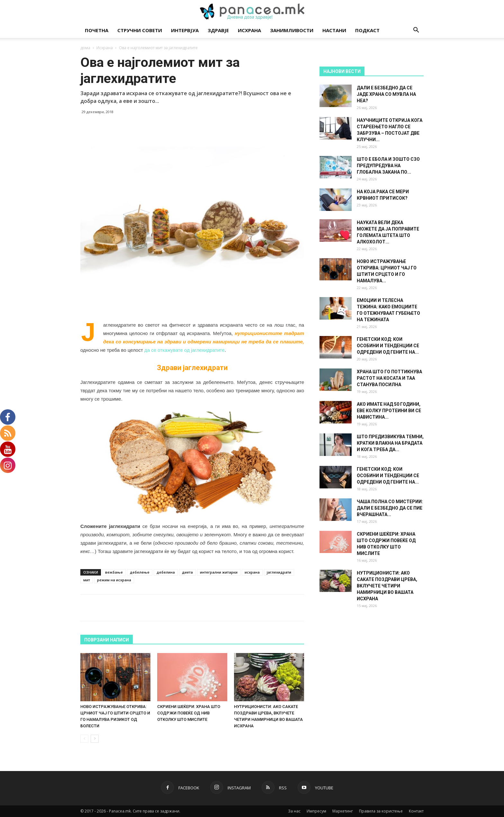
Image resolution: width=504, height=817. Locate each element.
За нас (294, 811)
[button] (416, 31)
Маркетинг (343, 811)
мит (87, 580)
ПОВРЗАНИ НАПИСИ (107, 640)
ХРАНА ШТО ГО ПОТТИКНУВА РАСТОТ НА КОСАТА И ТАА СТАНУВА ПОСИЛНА (389, 378)
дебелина (166, 572)
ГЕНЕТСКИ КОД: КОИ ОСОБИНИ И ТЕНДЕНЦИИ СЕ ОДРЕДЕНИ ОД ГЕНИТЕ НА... (388, 346)
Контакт (416, 811)
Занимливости (292, 30)
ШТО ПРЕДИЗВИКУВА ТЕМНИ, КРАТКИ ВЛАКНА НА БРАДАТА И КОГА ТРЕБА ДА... (390, 443)
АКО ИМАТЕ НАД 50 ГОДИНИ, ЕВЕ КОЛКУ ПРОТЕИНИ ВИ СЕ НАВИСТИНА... (389, 411)
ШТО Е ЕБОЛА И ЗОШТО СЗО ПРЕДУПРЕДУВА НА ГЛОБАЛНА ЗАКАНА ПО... (388, 166)
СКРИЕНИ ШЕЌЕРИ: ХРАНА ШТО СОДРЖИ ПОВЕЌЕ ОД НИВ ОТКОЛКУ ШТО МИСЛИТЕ (189, 713)
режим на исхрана (114, 580)
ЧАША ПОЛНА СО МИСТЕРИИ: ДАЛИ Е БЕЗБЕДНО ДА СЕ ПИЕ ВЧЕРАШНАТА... (390, 508)
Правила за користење (381, 811)
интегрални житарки (219, 572)
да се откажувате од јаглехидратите (184, 350)
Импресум (316, 811)
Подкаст (367, 30)
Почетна (97, 30)
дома (85, 48)
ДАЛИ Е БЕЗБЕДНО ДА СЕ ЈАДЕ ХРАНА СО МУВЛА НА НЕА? (386, 94)
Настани (334, 30)
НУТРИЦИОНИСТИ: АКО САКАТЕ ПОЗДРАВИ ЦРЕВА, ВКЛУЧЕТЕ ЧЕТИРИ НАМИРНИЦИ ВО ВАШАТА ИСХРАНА (387, 586)
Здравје (218, 30)
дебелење (140, 572)
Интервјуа (185, 30)
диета (187, 572)
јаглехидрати (279, 572)
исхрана (252, 572)
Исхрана (249, 30)
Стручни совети (140, 30)
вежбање (114, 572)
